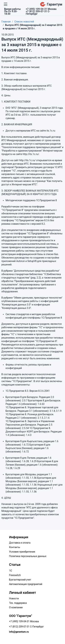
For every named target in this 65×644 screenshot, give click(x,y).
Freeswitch (15, 575)
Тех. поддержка (18, 603)
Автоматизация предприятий (26, 584)
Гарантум (51, 4)
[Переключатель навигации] (6, 4)
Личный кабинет (23, 593)
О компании (16, 607)
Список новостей (24, 22)
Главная (6, 22)
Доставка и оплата (20, 543)
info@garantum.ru (19, 632)
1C (11, 571)
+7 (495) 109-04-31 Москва (24, 621)
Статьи (15, 565)
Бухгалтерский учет (20, 580)
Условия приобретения (22, 552)
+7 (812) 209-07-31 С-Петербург (27, 627)
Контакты (15, 547)
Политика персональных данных (28, 556)
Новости (14, 598)
